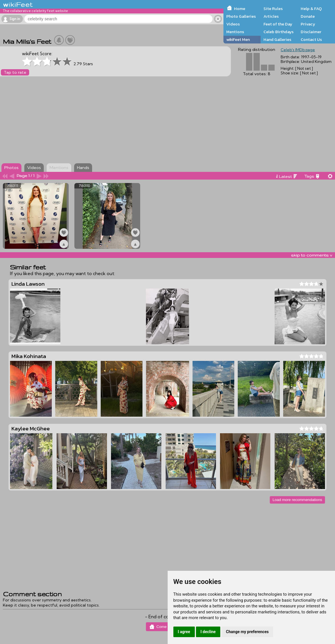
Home (240, 9)
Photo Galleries (241, 16)
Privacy (308, 24)
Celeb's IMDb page (298, 50)
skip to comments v (312, 255)
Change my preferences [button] (247, 632)
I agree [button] (184, 632)
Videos (233, 24)
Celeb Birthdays (278, 32)
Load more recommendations (297, 500)
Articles (271, 16)
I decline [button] (208, 632)
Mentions (235, 32)
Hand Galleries (277, 39)
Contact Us (311, 39)
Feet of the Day (278, 24)
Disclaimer (311, 32)
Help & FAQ (311, 9)
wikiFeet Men (238, 39)
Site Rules (273, 9)
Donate (308, 16)
